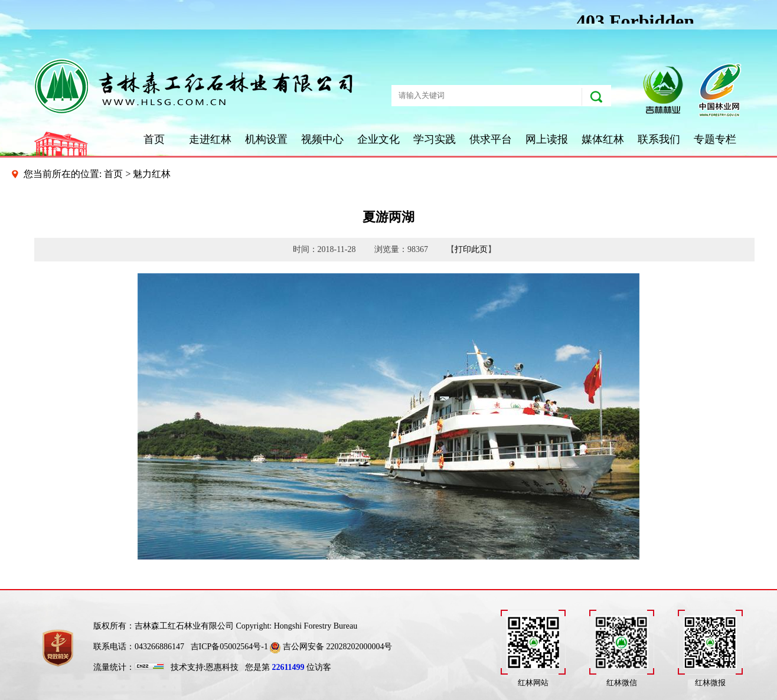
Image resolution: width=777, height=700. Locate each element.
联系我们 (659, 139)
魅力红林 (152, 174)
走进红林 (210, 139)
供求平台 (491, 139)
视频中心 (322, 139)
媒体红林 (603, 139)
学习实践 (435, 139)
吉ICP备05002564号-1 (229, 647)
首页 (154, 139)
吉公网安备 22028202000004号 (331, 647)
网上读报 (547, 139)
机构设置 (266, 139)
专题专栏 (715, 139)
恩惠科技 (222, 667)
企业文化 (378, 139)
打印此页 (471, 249)
